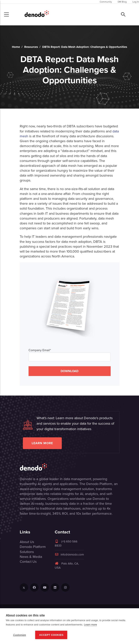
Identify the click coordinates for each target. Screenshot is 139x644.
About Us (27, 542)
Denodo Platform (33, 547)
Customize (20, 635)
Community (106, 2)
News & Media (31, 557)
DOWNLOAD (69, 371)
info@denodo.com (69, 555)
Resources (31, 47)
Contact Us (28, 562)
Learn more (42, 443)
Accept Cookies (51, 635)
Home (16, 47)
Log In (136, 2)
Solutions (27, 552)
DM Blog (122, 2)
